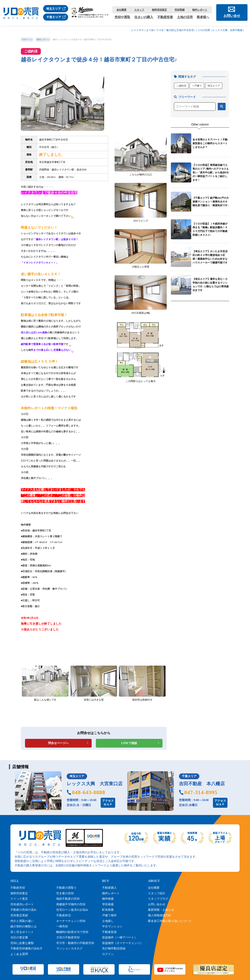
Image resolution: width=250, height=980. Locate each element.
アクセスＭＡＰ (108, 803)
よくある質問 (19, 954)
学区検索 (108, 904)
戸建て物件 (109, 915)
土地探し (108, 921)
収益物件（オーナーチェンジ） (122, 943)
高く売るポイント (22, 932)
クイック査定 (19, 899)
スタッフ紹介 (157, 893)
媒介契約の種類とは (24, 926)
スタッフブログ (158, 899)
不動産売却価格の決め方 (26, 948)
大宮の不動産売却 (68, 937)
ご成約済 (181, 86)
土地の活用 (185, 17)
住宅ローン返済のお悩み (72, 910)
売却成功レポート (22, 904)
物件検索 (108, 899)
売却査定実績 (19, 915)
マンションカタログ (69, 948)
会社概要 (121, 10)
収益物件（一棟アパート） (120, 937)
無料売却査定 (159, 10)
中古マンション (112, 926)
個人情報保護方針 (160, 915)
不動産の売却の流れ (24, 910)
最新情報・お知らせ (161, 910)
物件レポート (200, 10)
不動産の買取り (66, 888)
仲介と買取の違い (22, 921)
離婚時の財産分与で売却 (72, 932)
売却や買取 (122, 17)
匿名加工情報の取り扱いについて (170, 921)
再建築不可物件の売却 (71, 904)
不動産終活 (64, 915)
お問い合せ (232, 16)
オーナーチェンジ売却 (71, 921)
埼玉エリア (214, 86)
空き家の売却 (65, 893)
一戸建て (197, 86)
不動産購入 (109, 888)
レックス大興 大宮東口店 (95, 784)
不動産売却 (18, 888)
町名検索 (108, 910)
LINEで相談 (129, 743)
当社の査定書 (19, 937)
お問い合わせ (157, 904)
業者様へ (203, 17)
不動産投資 (165, 17)
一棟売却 (62, 926)
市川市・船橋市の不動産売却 (75, 943)
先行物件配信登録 (114, 948)
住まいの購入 (144, 17)
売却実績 (180, 10)
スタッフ (139, 10)
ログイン (108, 954)
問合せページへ (58, 743)
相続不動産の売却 (68, 899)
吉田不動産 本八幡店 (202, 784)
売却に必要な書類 (22, 943)
